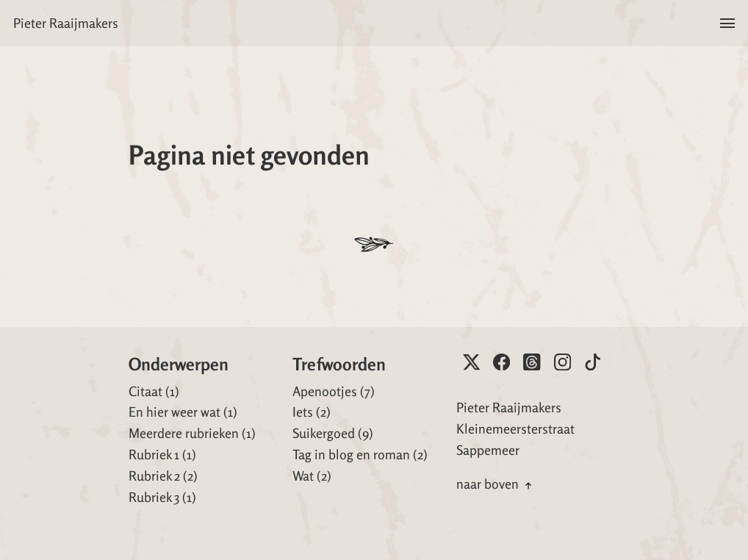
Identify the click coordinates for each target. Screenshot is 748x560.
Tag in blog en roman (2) (360, 454)
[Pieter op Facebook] (501, 362)
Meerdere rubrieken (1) (192, 433)
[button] (727, 23)
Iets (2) (312, 412)
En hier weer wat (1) (183, 412)
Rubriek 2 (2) (163, 475)
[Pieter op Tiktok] (593, 362)
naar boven (496, 484)
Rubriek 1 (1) (162, 454)
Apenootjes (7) (334, 391)
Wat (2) (312, 475)
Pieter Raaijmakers (66, 23)
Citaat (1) (154, 391)
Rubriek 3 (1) (162, 497)
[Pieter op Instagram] (562, 362)
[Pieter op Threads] (532, 362)
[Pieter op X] (471, 362)
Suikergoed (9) (333, 433)
